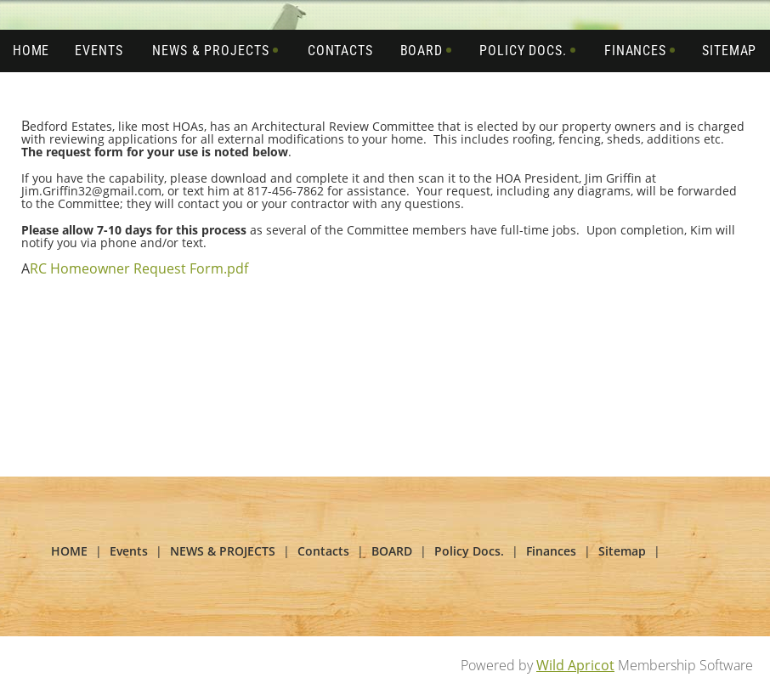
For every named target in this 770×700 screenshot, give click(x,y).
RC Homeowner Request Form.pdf (139, 268)
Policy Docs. (469, 551)
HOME (69, 551)
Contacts (323, 551)
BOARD (392, 551)
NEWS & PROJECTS (223, 551)
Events (129, 551)
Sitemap (622, 551)
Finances (551, 551)
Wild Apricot (575, 665)
